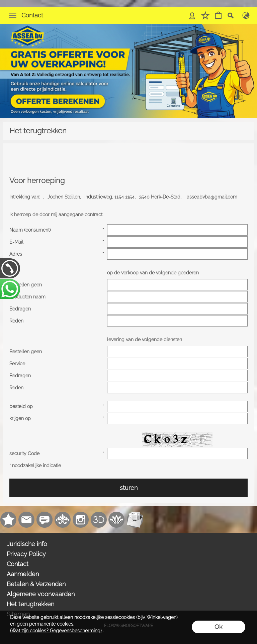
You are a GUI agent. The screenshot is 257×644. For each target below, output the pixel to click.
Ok (218, 627)
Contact (32, 15)
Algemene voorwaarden (41, 594)
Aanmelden (23, 574)
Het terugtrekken (30, 604)
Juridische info (27, 544)
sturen (129, 488)
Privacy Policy (26, 554)
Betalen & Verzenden (36, 584)
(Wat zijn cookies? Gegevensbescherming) (56, 631)
